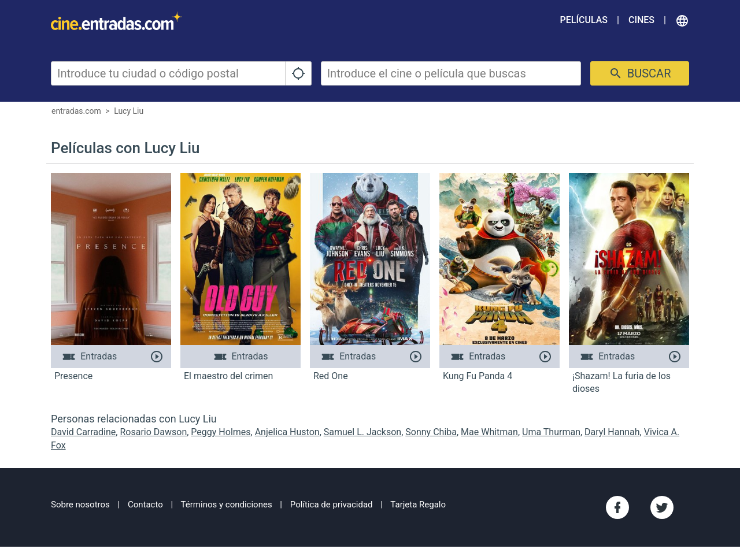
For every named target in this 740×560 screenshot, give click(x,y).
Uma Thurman (551, 432)
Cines (641, 20)
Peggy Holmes (221, 432)
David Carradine (83, 432)
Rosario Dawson (153, 432)
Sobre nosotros (80, 505)
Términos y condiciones (227, 505)
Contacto (145, 505)
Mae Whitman (489, 432)
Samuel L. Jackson (362, 432)
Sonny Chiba (431, 432)
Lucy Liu (129, 111)
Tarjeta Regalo (418, 505)
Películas (584, 20)
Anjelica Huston (287, 432)
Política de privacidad (332, 505)
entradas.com (76, 111)
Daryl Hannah (612, 432)
